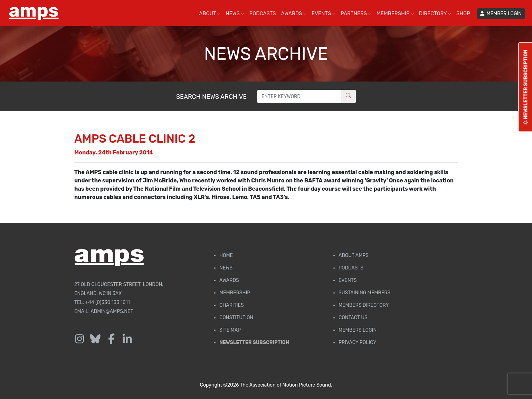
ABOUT (210, 13)
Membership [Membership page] (235, 293)
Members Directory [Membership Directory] (364, 305)
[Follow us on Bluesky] (95, 339)
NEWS (235, 13)
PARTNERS (356, 13)
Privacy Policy (357, 343)
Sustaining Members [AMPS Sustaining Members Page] (364, 293)
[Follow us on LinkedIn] (127, 339)
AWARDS (294, 13)
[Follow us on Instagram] (79, 339)
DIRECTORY (435, 13)
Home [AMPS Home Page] (226, 255)
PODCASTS (262, 13)
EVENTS (324, 13)
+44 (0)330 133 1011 (108, 302)
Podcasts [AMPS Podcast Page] (351, 268)
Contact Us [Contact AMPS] (353, 318)
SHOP (463, 13)
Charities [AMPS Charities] (232, 305)
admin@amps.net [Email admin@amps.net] (112, 311)
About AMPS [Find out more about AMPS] (354, 255)
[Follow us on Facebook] (111, 339)
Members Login (358, 330)
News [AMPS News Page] (226, 268)
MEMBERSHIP (395, 13)
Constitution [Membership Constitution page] (236, 318)
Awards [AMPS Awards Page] (229, 280)
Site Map (230, 330)
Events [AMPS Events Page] (348, 280)
